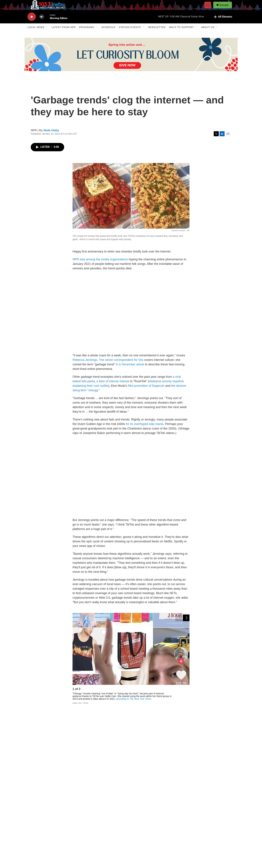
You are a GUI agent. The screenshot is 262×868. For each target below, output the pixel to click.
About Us (208, 35)
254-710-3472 (150, 837)
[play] (32, 24)
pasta (91, 389)
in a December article (130, 372)
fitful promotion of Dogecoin (146, 393)
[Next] (186, 697)
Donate (226, 9)
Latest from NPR (64, 35)
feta (84, 389)
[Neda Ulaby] (80, 798)
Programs (87, 35)
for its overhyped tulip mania (145, 431)
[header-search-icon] (209, 9)
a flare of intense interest (113, 389)
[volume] (42, 24)
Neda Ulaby (51, 138)
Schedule (108, 35)
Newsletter (157, 35)
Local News (36, 35)
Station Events (130, 35)
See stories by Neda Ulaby (109, 800)
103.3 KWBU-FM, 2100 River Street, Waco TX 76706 (118, 845)
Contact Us (105, 837)
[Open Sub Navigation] (47, 35)
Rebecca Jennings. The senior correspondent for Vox (108, 367)
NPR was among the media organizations (100, 267)
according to (134, 706)
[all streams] (223, 24)
